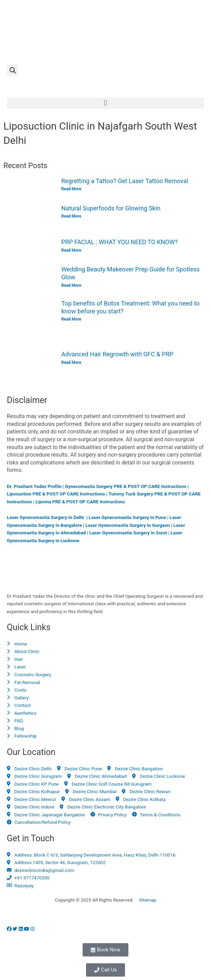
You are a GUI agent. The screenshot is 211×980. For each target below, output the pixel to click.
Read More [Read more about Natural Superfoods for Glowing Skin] (71, 216)
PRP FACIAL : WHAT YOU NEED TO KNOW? (120, 242)
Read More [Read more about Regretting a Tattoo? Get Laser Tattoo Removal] (71, 189)
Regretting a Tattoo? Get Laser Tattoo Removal (125, 181)
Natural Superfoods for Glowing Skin (111, 208)
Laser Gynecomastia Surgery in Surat (128, 533)
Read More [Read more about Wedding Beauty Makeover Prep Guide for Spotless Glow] (71, 285)
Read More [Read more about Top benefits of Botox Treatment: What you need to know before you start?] (71, 319)
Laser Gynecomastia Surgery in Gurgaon (128, 525)
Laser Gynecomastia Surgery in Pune (128, 517)
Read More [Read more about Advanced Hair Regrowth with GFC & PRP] (71, 362)
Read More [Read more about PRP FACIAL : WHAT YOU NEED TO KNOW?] (71, 250)
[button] (12, 70)
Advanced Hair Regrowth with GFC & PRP (117, 354)
